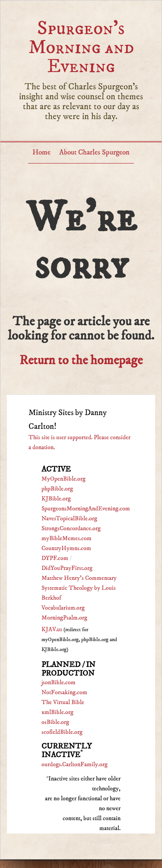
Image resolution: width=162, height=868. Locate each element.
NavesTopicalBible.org (69, 519)
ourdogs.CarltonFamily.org (75, 764)
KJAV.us (52, 629)
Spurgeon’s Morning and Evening (81, 47)
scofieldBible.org (62, 732)
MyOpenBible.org (64, 479)
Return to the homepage (81, 360)
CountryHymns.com (66, 548)
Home (41, 152)
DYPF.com (55, 558)
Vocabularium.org (63, 608)
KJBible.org (56, 499)
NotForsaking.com (64, 692)
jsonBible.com (59, 682)
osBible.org (55, 722)
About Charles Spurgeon (94, 152)
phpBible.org (57, 489)
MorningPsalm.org (64, 618)
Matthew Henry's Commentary (79, 578)
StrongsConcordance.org (71, 528)
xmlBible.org (57, 712)
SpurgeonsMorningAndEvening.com (86, 509)
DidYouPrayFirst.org (67, 568)
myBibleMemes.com (67, 538)
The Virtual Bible (63, 702)
